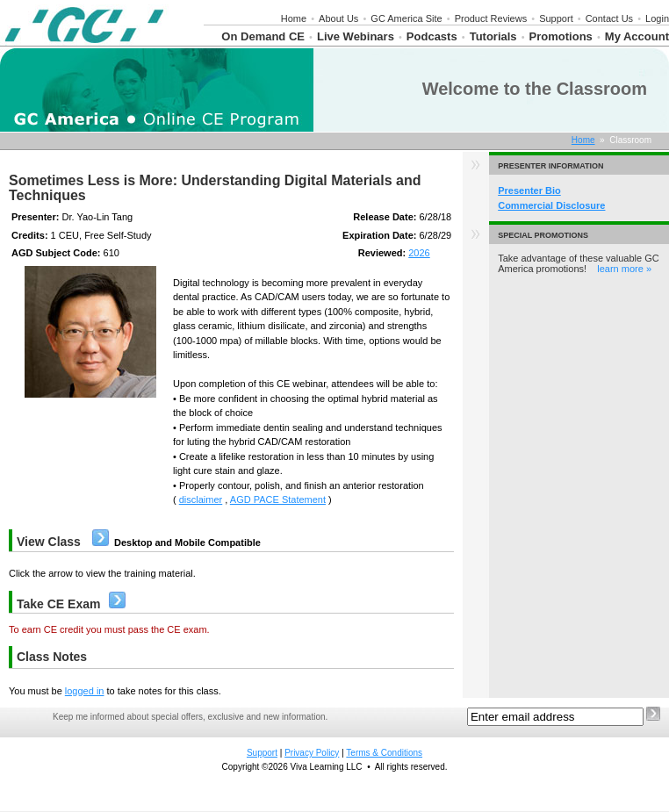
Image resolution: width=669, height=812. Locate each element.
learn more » (624, 269)
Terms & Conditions (384, 753)
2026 (419, 253)
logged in (85, 691)
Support (556, 18)
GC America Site (406, 18)
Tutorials (493, 36)
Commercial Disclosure (551, 205)
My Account (637, 36)
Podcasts (432, 36)
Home (294, 18)
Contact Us (609, 18)
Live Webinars (356, 36)
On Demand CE (263, 36)
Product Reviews (491, 18)
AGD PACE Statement (278, 499)
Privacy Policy (312, 753)
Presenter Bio (529, 190)
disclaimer (201, 499)
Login (657, 18)
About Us (338, 18)
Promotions (561, 36)
